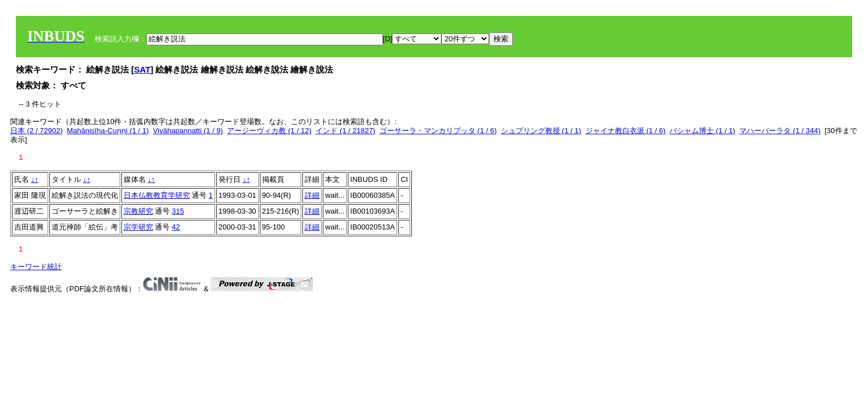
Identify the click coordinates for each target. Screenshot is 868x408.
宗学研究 (138, 227)
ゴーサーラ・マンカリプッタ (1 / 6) (438, 131)
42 (176, 227)
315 (178, 211)
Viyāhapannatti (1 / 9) (188, 131)
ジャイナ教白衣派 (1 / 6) (626, 131)
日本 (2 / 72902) (37, 131)
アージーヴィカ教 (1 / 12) (269, 131)
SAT (142, 69)
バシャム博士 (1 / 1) (702, 131)
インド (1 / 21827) (345, 131)
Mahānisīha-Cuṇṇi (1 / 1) (108, 131)
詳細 (312, 195)
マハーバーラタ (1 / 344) (780, 131)
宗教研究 (138, 211)
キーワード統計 (36, 267)
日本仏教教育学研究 (157, 195)
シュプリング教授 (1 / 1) (541, 131)
